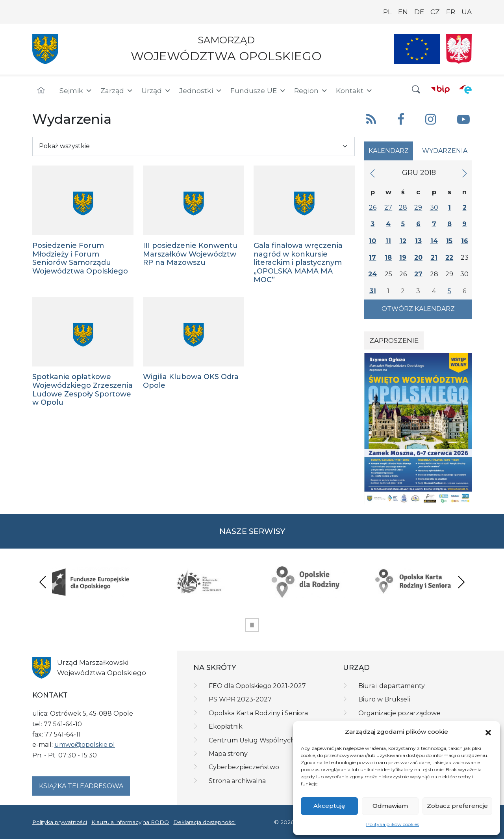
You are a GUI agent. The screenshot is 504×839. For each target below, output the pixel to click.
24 (372, 274)
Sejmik (76, 91)
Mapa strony (228, 754)
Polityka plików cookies (393, 824)
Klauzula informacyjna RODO (130, 822)
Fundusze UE (258, 91)
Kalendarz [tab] (389, 151)
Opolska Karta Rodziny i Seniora (258, 713)
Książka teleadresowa (81, 786)
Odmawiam (390, 806)
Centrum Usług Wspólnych (252, 740)
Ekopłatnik (226, 726)
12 (403, 241)
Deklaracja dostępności (204, 822)
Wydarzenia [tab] (445, 151)
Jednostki (201, 91)
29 (418, 207)
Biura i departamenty (392, 686)
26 (373, 207)
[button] (488, 732)
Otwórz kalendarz (418, 309)
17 (372, 258)
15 (449, 241)
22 (449, 258)
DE (419, 12)
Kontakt (354, 91)
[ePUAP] (465, 89)
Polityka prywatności (60, 822)
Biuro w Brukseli (384, 699)
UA (467, 12)
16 (465, 241)
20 (418, 258)
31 (373, 291)
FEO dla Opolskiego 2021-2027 (257, 686)
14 (434, 241)
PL (387, 12)
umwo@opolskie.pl (85, 745)
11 (388, 241)
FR (451, 12)
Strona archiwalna (237, 781)
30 (434, 207)
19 (403, 258)
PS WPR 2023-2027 (240, 699)
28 (403, 207)
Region (311, 91)
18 (388, 258)
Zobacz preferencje (457, 806)
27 (388, 207)
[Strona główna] (41, 91)
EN (403, 12)
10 (372, 241)
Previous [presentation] (43, 582)
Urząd (156, 91)
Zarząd (117, 91)
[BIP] (440, 89)
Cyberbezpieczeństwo (244, 767)
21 (434, 258)
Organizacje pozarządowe (399, 713)
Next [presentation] (461, 582)
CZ (435, 12)
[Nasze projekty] (417, 49)
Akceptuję (329, 806)
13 (418, 241)
